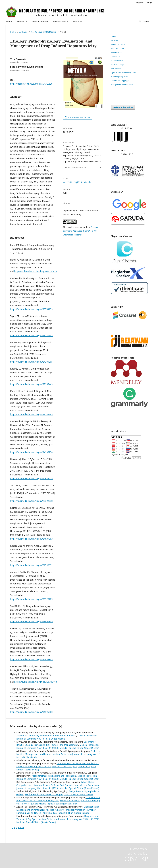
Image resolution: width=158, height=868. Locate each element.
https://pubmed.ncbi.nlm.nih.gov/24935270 (31, 452)
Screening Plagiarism (119, 76)
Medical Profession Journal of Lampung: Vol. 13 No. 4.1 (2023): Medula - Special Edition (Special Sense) (58, 746)
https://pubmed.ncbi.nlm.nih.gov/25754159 (31, 309)
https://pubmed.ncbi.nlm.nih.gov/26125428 (36, 271)
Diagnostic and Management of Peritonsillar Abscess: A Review (58, 808)
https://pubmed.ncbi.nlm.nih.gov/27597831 (31, 565)
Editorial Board (117, 60)
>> (23, 827)
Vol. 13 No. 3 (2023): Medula (44, 32)
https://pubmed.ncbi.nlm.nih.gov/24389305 (31, 362)
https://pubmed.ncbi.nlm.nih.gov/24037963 (31, 539)
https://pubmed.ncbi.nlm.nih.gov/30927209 (31, 599)
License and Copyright (120, 80)
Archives (23, 32)
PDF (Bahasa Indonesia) (79, 117)
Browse (21, 22)
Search (146, 22)
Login (150, 2)
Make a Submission (123, 107)
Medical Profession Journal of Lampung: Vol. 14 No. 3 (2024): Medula (59, 794)
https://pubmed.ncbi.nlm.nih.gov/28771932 (31, 335)
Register (140, 2)
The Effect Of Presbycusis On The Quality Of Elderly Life (58, 799)
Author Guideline (118, 44)
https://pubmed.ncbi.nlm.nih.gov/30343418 (36, 682)
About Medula (117, 52)
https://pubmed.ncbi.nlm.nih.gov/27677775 (31, 478)
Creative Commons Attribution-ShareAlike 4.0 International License (81, 231)
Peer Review (116, 68)
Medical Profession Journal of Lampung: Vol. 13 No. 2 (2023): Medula (56, 737)
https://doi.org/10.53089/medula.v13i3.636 (31, 84)
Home (9, 22)
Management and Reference (122, 84)
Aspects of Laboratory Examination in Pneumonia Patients (46, 736)
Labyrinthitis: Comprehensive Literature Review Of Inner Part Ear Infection (55, 784)
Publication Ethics (118, 48)
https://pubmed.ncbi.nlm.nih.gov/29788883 (31, 414)
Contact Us (115, 56)
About (76, 22)
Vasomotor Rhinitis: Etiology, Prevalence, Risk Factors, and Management (56, 743)
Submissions (60, 22)
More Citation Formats (76, 167)
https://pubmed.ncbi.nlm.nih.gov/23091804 (31, 621)
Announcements (40, 22)
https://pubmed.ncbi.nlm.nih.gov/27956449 (31, 384)
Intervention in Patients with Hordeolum (78, 763)
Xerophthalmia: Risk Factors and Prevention (54, 776)
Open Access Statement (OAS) (123, 72)
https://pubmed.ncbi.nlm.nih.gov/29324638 (31, 501)
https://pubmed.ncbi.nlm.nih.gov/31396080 (31, 712)
